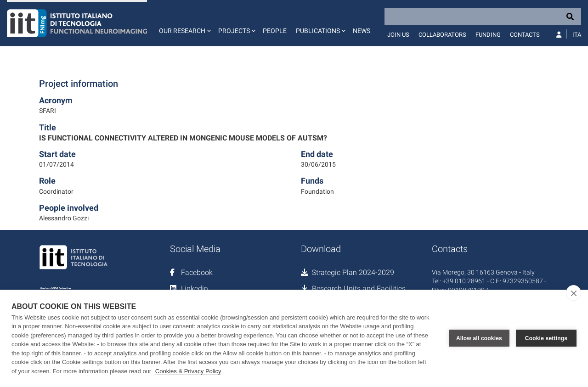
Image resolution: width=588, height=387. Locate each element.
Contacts (525, 35)
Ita (577, 35)
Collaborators (442, 35)
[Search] (483, 17)
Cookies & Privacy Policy (188, 371)
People (275, 31)
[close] (574, 293)
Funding (488, 35)
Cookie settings (546, 338)
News (362, 31)
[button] (184, 23)
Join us (398, 35)
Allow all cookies (479, 338)
